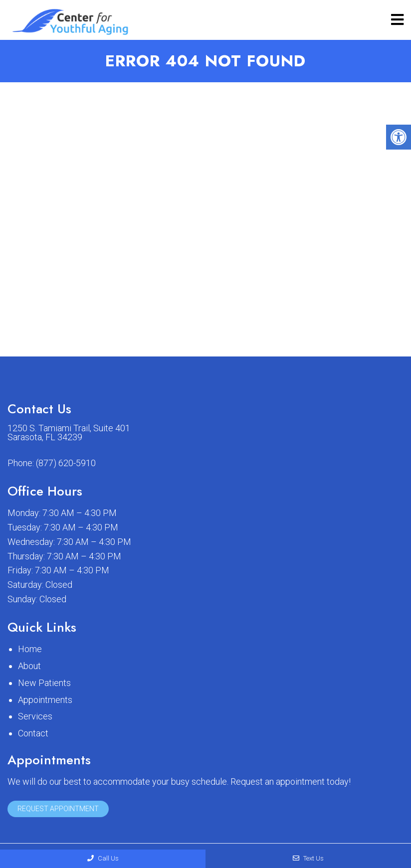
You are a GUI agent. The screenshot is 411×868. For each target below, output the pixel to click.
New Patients (44, 683)
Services (35, 716)
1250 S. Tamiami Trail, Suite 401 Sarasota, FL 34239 (69, 433)
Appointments (45, 700)
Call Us (103, 858)
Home (30, 649)
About (29, 666)
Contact (33, 733)
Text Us (308, 858)
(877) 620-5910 (66, 463)
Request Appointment (58, 809)
